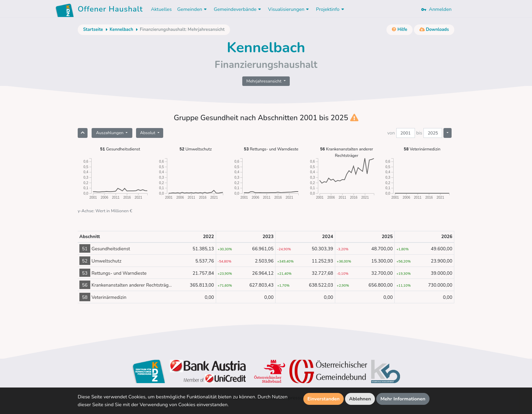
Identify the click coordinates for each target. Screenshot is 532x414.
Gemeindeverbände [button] (238, 9)
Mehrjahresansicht (264, 81)
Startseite (93, 30)
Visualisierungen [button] (289, 9)
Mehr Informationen (403, 399)
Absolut (148, 133)
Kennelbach (121, 30)
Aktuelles (161, 9)
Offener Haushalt (110, 10)
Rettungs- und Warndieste (271, 149)
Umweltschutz (196, 149)
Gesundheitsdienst (120, 149)
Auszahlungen (110, 133)
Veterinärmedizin (422, 149)
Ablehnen (360, 399)
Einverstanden (324, 399)
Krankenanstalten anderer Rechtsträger (346, 152)
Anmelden (436, 9)
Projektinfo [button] (331, 9)
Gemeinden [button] (193, 9)
